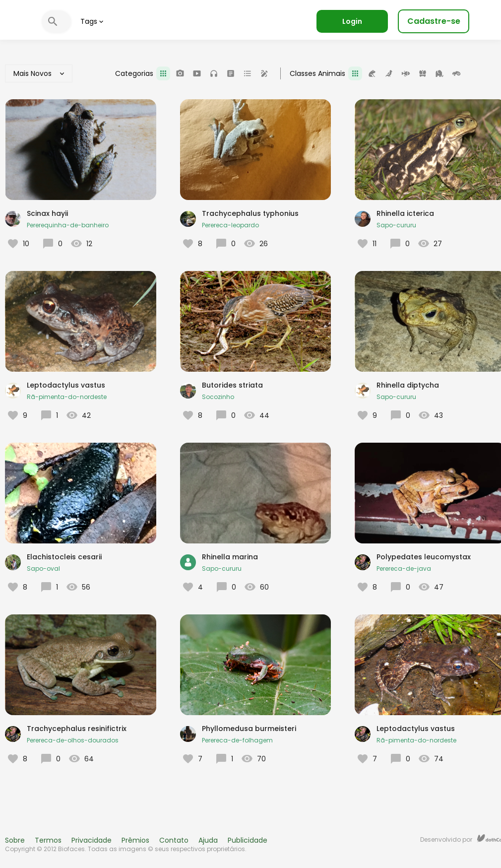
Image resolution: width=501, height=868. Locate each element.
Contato (174, 840)
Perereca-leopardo (230, 225)
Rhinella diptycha (408, 385)
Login (352, 21)
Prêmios (135, 840)
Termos (48, 840)
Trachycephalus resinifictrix (77, 729)
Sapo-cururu (396, 225)
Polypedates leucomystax (424, 557)
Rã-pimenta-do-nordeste (67, 397)
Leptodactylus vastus (66, 385)
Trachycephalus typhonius (250, 213)
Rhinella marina (230, 557)
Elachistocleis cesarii (64, 557)
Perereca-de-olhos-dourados (73, 740)
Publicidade (248, 840)
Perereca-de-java (404, 568)
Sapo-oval (43, 568)
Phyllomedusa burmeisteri (249, 729)
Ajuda (208, 840)
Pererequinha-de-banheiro (68, 225)
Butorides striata (232, 385)
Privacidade (92, 840)
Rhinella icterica (405, 213)
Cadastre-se (434, 21)
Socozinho (218, 397)
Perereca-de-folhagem (237, 740)
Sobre (15, 840)
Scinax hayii (47, 213)
